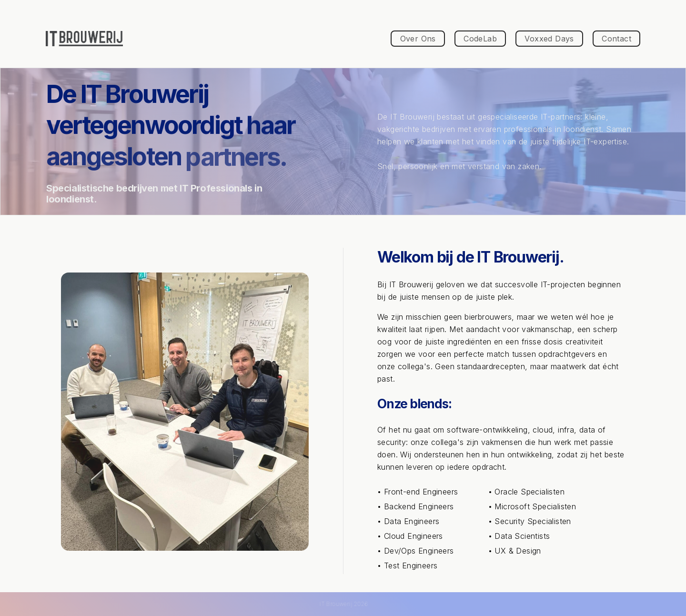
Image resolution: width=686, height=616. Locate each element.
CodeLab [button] (480, 39)
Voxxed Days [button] (549, 39)
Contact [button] (616, 39)
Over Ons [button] (418, 39)
